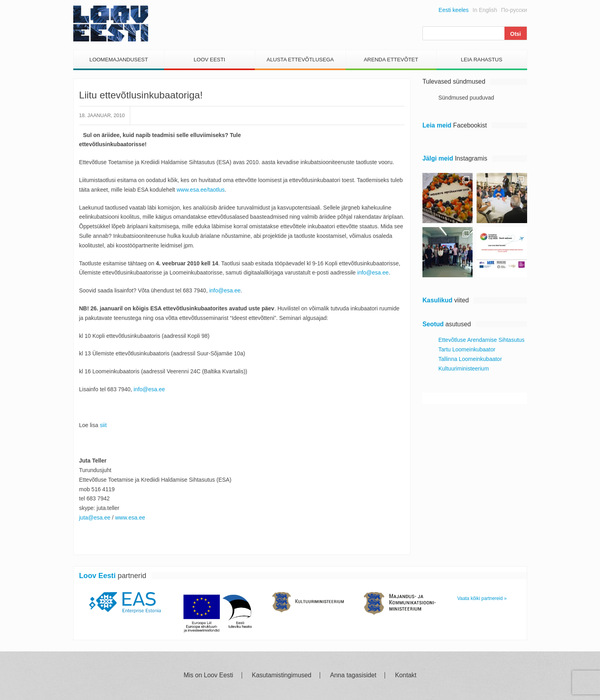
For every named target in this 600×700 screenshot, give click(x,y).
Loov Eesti (209, 60)
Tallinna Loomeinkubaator (470, 359)
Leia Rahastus (481, 60)
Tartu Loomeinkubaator (467, 349)
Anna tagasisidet (353, 675)
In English (485, 10)
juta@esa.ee (95, 518)
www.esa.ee (130, 518)
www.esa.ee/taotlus (201, 190)
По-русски (514, 10)
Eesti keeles (454, 10)
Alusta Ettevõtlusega (300, 60)
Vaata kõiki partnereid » (482, 598)
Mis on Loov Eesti (208, 675)
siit (103, 425)
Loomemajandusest (118, 60)
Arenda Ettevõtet (391, 60)
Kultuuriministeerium (464, 369)
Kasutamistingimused (281, 675)
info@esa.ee (373, 273)
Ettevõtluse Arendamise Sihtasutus (481, 340)
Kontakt (406, 675)
